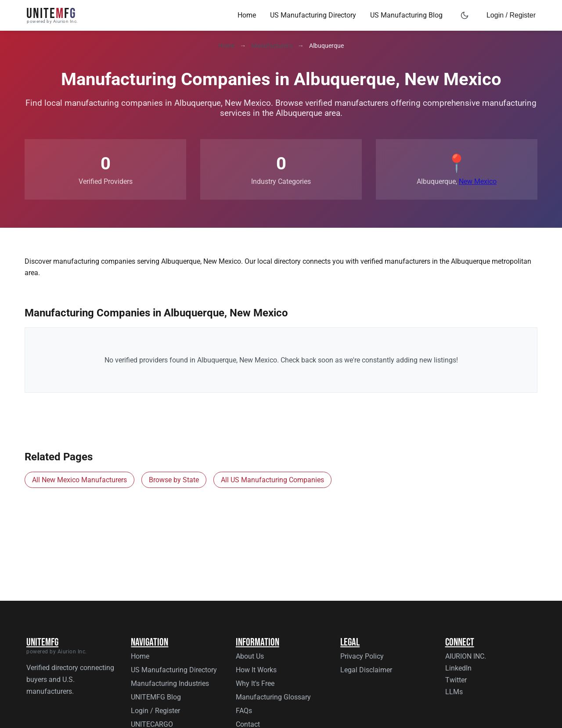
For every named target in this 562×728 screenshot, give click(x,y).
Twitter (456, 680)
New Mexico (478, 181)
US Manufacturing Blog (406, 15)
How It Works (256, 670)
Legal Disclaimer (366, 670)
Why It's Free (255, 683)
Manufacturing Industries (170, 683)
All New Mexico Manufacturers (79, 480)
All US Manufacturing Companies (272, 480)
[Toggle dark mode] (465, 15)
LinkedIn (458, 668)
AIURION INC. (466, 656)
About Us (250, 656)
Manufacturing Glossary (273, 697)
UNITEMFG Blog (156, 697)
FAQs (244, 711)
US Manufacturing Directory (313, 15)
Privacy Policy (362, 656)
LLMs (454, 692)
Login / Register (511, 15)
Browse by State (174, 480)
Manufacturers (272, 46)
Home (247, 15)
